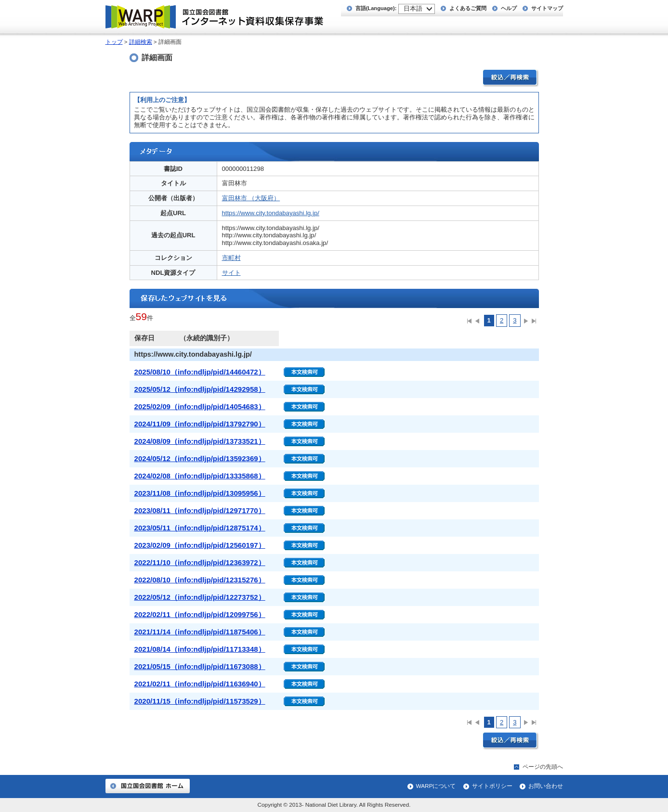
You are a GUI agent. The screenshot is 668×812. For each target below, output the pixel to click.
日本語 (413, 8)
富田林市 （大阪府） (251, 198)
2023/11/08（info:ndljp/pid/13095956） (200, 493)
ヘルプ (509, 8)
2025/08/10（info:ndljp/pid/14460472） (200, 372)
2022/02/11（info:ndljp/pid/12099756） (200, 614)
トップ (114, 42)
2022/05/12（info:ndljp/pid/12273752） (200, 597)
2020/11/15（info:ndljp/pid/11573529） (200, 701)
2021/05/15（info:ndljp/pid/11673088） (200, 666)
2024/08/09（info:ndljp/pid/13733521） (200, 441)
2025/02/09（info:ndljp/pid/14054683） (200, 406)
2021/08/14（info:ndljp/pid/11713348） (200, 649)
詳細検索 (141, 42)
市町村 (231, 258)
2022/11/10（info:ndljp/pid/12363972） (200, 562)
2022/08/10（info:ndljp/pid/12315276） (200, 580)
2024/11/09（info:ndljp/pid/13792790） (200, 424)
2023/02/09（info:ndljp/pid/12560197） (200, 545)
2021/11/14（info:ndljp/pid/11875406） (200, 632)
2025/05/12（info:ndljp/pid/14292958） (200, 389)
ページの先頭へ (543, 767)
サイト (231, 273)
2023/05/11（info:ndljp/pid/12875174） (200, 528)
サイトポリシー (492, 786)
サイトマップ (547, 8)
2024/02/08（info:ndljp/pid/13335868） (200, 476)
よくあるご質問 (468, 8)
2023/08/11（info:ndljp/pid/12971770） (200, 510)
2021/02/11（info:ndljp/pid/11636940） (200, 684)
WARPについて (436, 786)
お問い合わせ (546, 786)
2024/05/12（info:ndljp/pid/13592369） (200, 458)
